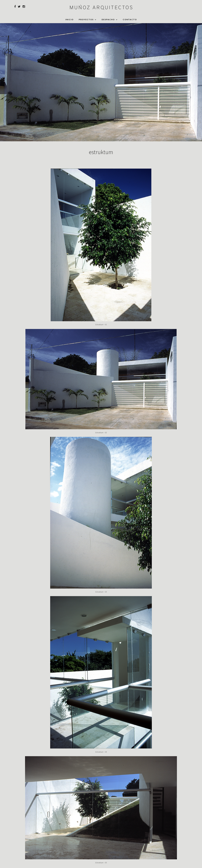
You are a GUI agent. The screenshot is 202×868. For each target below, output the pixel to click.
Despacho (108, 19)
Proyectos (86, 19)
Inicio (69, 19)
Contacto (130, 19)
